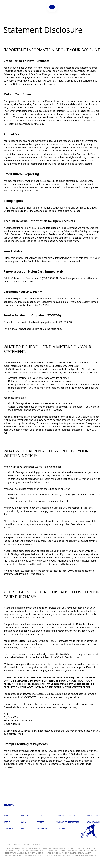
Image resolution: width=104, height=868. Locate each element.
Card (23, 822)
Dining (7, 816)
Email (39, 816)
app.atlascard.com (29, 329)
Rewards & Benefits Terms (67, 822)
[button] (52, 7)
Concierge (8, 829)
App (23, 829)
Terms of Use (61, 829)
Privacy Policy (93, 816)
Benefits (25, 816)
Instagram (42, 829)
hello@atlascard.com (27, 191)
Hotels (7, 822)
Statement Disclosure (65, 816)
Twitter (41, 822)
